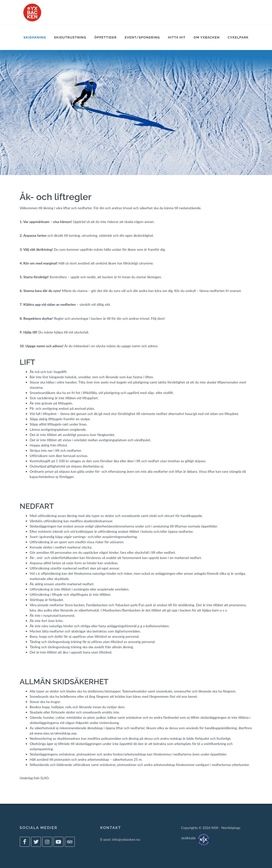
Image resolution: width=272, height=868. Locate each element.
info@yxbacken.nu (126, 839)
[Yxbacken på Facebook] (25, 842)
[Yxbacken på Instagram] (47, 842)
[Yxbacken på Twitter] (36, 842)
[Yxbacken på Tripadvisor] (70, 842)
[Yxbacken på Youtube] (59, 842)
